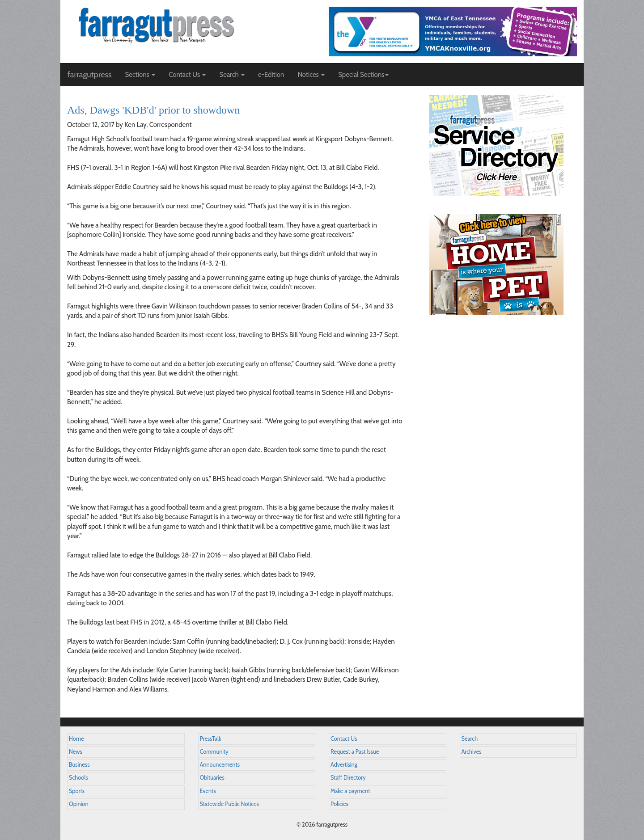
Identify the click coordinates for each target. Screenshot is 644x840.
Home (76, 739)
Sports (77, 791)
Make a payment (350, 791)
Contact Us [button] (187, 75)
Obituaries (212, 778)
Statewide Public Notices (229, 804)
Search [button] (232, 75)
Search (470, 739)
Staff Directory (348, 778)
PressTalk (211, 739)
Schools (78, 778)
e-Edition (271, 75)
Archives (472, 752)
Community (214, 752)
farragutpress (89, 75)
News (76, 752)
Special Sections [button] (363, 75)
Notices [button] (311, 75)
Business (79, 765)
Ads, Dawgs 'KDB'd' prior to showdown (153, 110)
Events (208, 791)
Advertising (344, 765)
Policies (339, 804)
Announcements (220, 765)
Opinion (79, 804)
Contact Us (344, 739)
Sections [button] (140, 75)
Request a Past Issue (355, 752)
